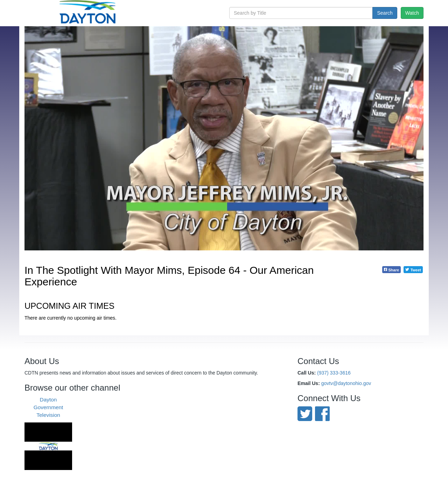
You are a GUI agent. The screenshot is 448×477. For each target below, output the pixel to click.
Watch (412, 13)
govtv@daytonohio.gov (346, 383)
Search (385, 13)
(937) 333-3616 (334, 373)
